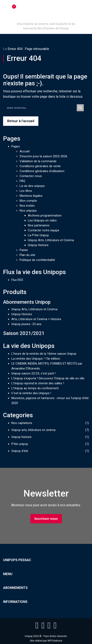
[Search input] (41, 108)
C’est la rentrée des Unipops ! (31, 393)
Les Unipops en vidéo (42, 220)
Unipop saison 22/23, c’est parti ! (34, 373)
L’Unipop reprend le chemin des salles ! (38, 383)
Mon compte (28, 201)
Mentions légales (31, 196)
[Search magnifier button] (80, 108)
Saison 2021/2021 (24, 333)
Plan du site (27, 255)
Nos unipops (28, 211)
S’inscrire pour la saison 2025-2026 (43, 156)
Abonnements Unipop (27, 302)
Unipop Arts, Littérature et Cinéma (51, 240)
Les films (26, 191)
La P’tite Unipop (38, 235)
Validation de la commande (38, 161)
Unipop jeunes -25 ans (26, 324)
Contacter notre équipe (44, 230)
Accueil (25, 151)
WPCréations (55, 641)
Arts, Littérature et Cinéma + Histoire (36, 319)
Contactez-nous (31, 176)
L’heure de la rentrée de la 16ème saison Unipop (44, 354)
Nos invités (27, 206)
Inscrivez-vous (46, 519)
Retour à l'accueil (21, 121)
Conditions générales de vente (40, 166)
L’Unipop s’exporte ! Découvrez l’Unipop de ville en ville (48, 378)
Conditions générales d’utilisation (42, 171)
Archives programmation (45, 215)
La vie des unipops (32, 186)
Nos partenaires (39, 225)
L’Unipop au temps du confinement (35, 388)
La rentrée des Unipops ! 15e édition (36, 359)
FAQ (22, 181)
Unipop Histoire (38, 245)
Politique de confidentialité (37, 260)
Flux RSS (17, 280)
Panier (24, 250)
